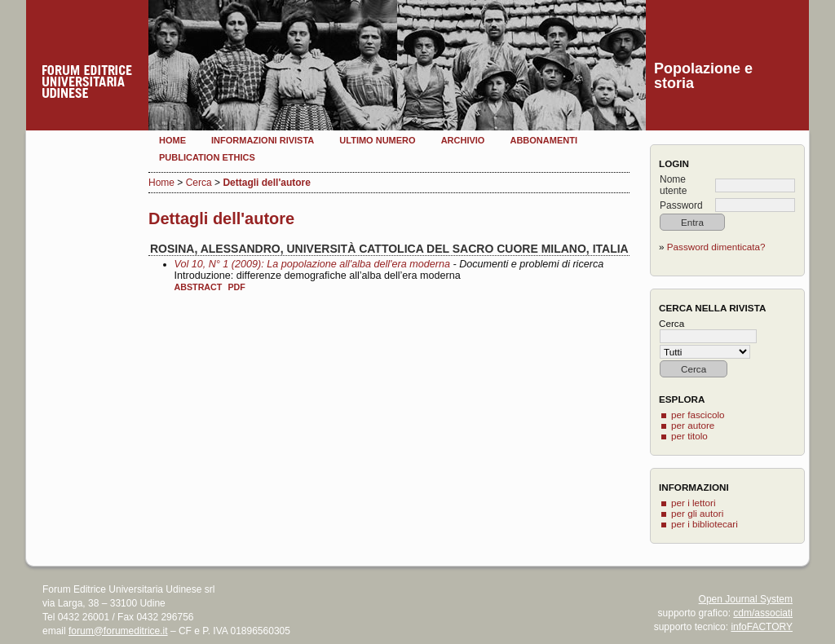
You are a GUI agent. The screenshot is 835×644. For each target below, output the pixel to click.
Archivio (463, 140)
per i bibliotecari (705, 524)
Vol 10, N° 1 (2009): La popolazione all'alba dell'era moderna (312, 264)
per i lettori (694, 503)
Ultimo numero (377, 140)
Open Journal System (746, 599)
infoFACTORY (762, 627)
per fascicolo (698, 415)
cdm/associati (763, 613)
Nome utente (673, 185)
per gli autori (697, 513)
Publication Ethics (207, 157)
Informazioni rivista (263, 140)
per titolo (689, 436)
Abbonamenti (543, 140)
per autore (693, 425)
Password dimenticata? (716, 247)
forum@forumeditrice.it (118, 631)
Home (172, 140)
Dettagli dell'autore (267, 183)
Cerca (199, 183)
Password (681, 205)
